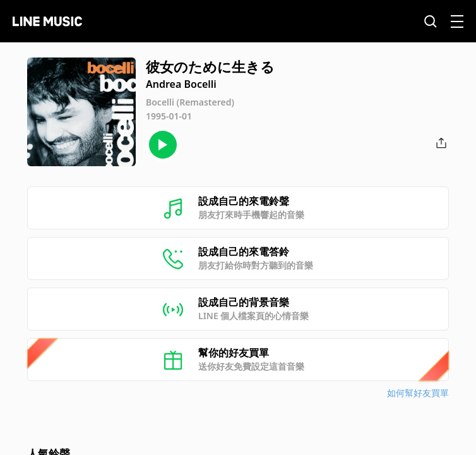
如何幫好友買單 (418, 393)
